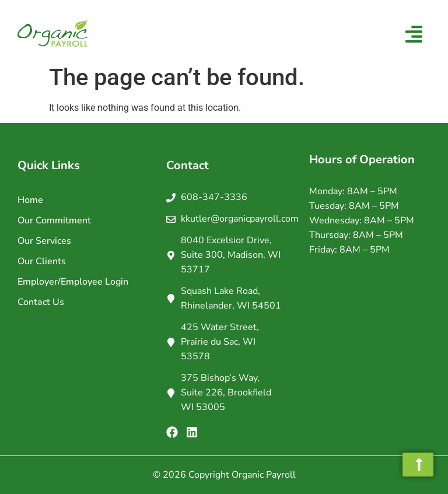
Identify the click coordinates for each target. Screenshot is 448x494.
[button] (414, 35)
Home (30, 200)
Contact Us (41, 302)
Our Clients (42, 261)
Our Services (44, 241)
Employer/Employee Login (73, 282)
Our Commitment (54, 220)
